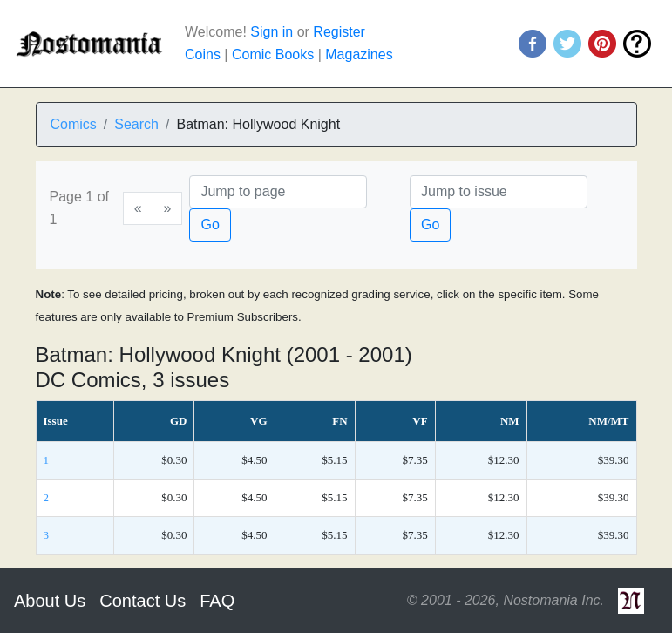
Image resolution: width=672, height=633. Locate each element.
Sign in (272, 32)
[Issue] (499, 192)
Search (136, 124)
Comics (74, 124)
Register (339, 32)
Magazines (359, 54)
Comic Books (273, 54)
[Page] (278, 192)
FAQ (217, 601)
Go (210, 225)
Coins (203, 54)
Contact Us (143, 601)
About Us (50, 601)
